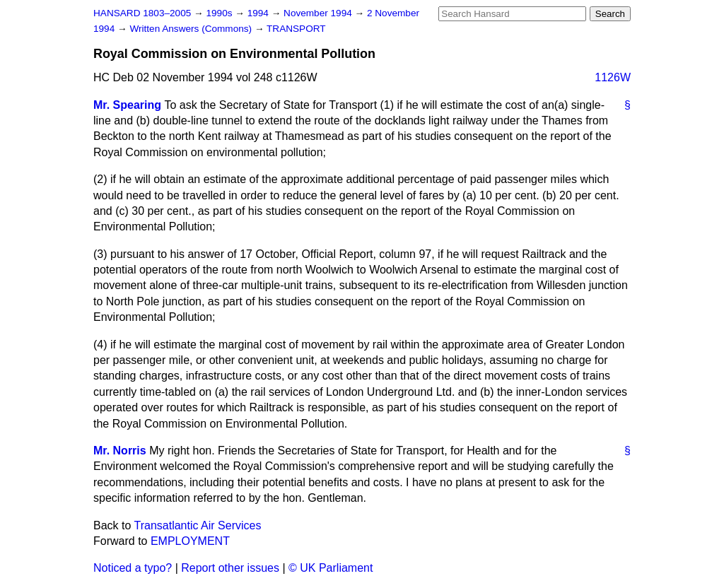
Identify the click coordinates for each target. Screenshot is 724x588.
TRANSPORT (296, 29)
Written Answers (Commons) (192, 29)
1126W (613, 77)
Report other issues (230, 568)
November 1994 (319, 13)
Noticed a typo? (133, 568)
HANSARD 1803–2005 (142, 13)
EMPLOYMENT (190, 541)
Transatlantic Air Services (198, 525)
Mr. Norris (120, 451)
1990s (220, 13)
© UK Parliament (331, 568)
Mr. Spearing (127, 105)
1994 (259, 13)
